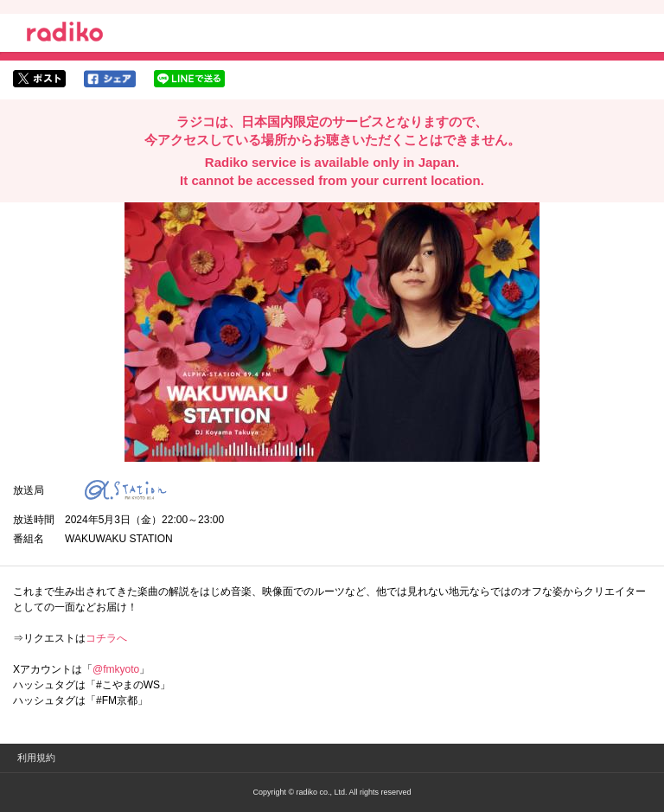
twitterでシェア (39, 79)
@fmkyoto (116, 669)
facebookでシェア (110, 79)
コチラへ (106, 638)
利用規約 (36, 758)
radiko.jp (65, 35)
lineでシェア (189, 79)
